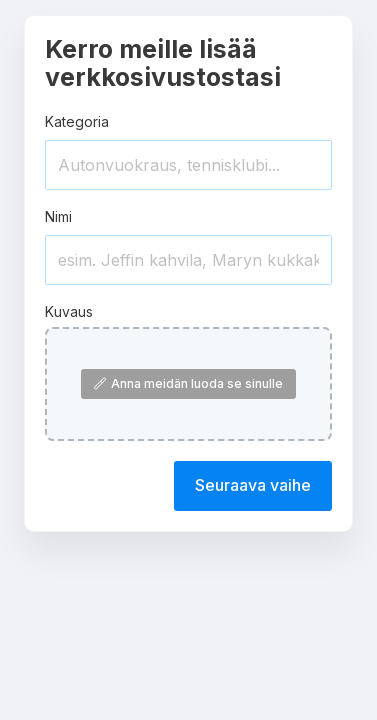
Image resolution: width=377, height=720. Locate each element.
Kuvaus (69, 311)
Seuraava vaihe (253, 485)
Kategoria (77, 121)
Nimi (58, 216)
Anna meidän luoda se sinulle (188, 383)
